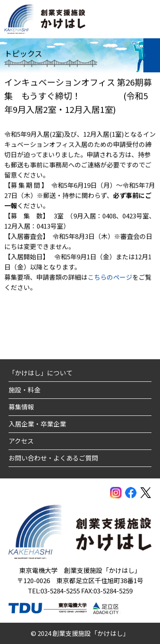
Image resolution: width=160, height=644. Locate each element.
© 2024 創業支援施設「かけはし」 (80, 633)
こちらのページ (110, 278)
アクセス (21, 441)
